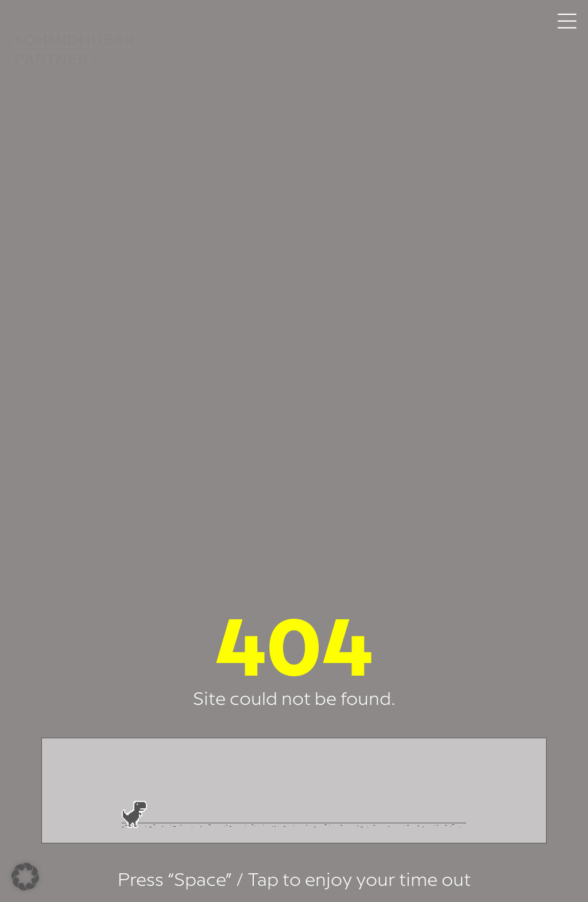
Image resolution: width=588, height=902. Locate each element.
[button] (25, 877)
